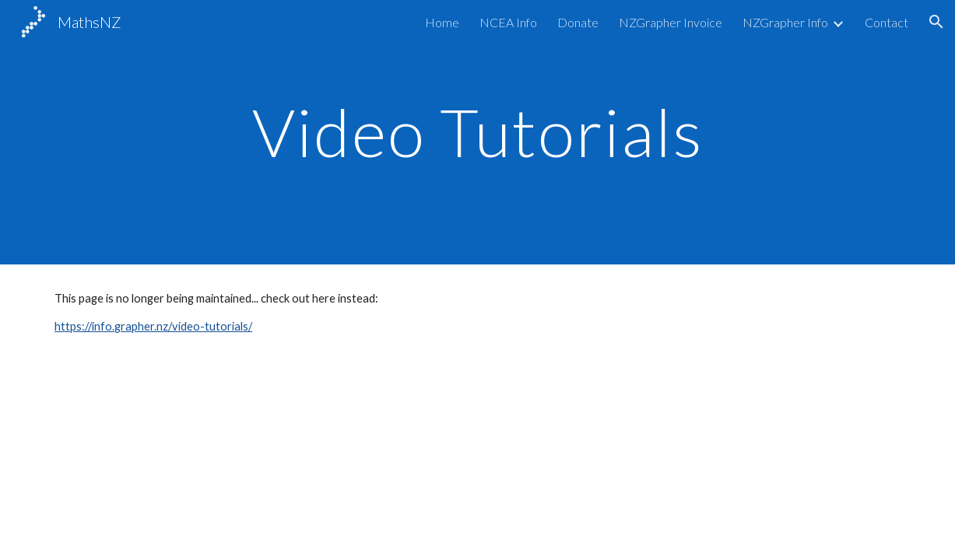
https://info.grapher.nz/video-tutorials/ (153, 326)
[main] (478, 132)
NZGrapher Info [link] (785, 22)
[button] (936, 22)
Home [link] (442, 22)
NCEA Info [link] (508, 22)
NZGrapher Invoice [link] (671, 22)
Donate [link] (578, 22)
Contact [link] (887, 22)
